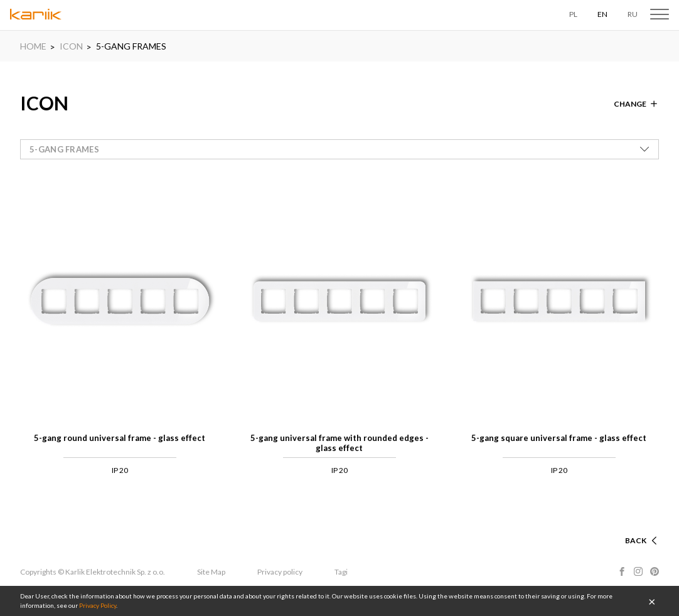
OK (652, 601)
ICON (71, 46)
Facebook (622, 571)
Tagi (341, 572)
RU (633, 14)
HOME (33, 46)
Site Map (211, 572)
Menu (660, 14)
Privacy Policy (98, 605)
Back (636, 540)
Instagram (638, 571)
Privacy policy (280, 572)
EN (602, 14)
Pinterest (655, 571)
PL (573, 14)
